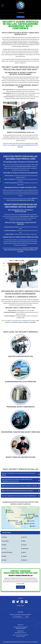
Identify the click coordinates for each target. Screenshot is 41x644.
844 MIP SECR (21, 13)
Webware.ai (35, 642)
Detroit (24, 552)
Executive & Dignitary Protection (20, 356)
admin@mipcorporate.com (20, 633)
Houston (25, 545)
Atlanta (5, 545)
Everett (5, 560)
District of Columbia (8, 552)
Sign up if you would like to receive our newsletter (20, 614)
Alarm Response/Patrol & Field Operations (21, 382)
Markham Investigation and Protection (16, 642)
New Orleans (26, 549)
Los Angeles (6, 541)
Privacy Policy (21, 606)
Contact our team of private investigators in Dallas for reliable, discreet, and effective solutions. (21, 250)
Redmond (25, 560)
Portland (25, 556)
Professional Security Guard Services (21, 407)
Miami (24, 541)
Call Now (21, 587)
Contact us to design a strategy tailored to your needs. (20, 322)
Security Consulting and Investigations (20, 457)
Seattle (5, 556)
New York (25, 537)
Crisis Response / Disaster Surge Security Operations (20, 432)
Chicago (5, 537)
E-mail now (21, 17)
